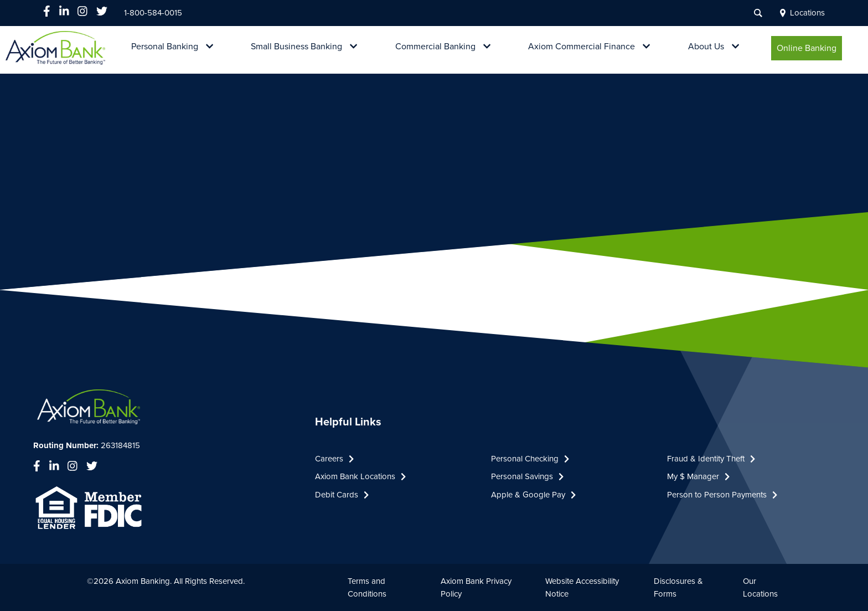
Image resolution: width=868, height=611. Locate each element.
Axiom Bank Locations (360, 476)
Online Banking (807, 48)
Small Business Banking (296, 47)
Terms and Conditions (367, 587)
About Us (706, 47)
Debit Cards (342, 495)
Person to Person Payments (722, 495)
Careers (334, 459)
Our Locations (760, 587)
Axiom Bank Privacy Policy (476, 587)
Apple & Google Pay (533, 495)
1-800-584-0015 (153, 13)
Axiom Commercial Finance (582, 47)
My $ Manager (698, 476)
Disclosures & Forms (678, 587)
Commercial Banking (435, 47)
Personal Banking (165, 47)
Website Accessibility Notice (582, 587)
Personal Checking (530, 459)
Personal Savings (527, 476)
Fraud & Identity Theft (711, 459)
